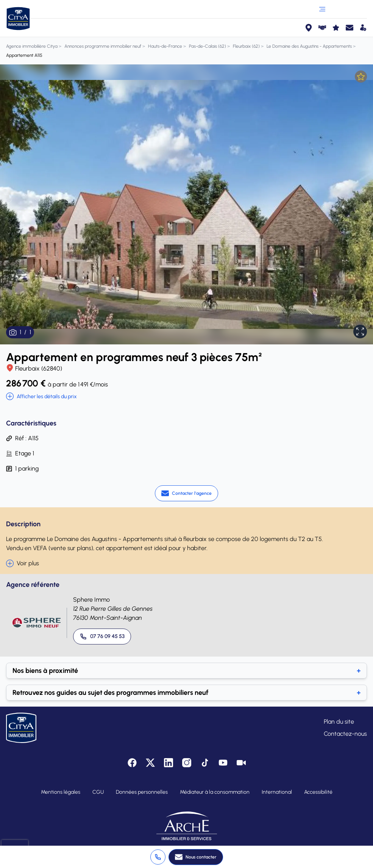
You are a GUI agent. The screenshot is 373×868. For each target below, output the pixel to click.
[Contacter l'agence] (186, 493)
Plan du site (339, 722)
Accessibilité (318, 792)
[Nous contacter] (196, 857)
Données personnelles (142, 792)
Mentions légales (61, 792)
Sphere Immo (91, 600)
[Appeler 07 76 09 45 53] (102, 637)
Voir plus (23, 563)
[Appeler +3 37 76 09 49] (158, 857)
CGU (98, 792)
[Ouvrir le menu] (322, 9)
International (277, 792)
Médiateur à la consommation (215, 792)
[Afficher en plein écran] (360, 332)
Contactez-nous (345, 734)
